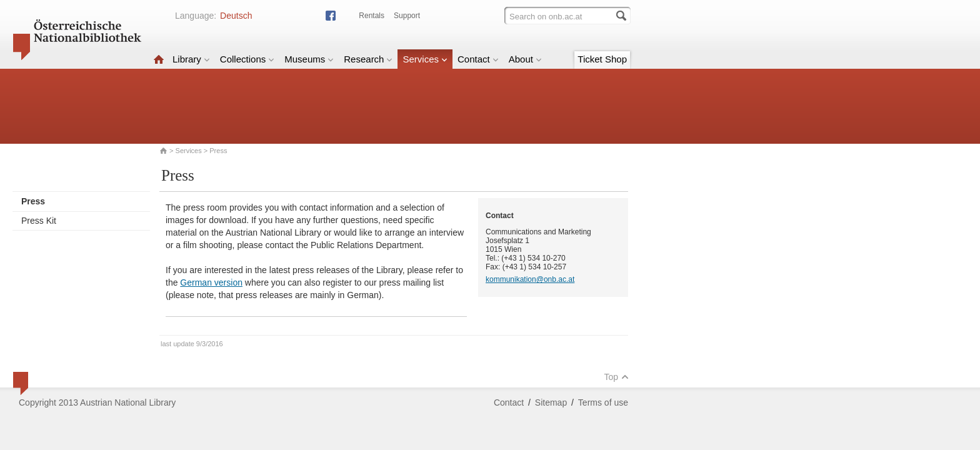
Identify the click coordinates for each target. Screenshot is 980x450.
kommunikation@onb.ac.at (530, 279)
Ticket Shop (602, 59)
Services (425, 59)
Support (407, 16)
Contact (478, 59)
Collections (247, 59)
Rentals (372, 16)
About (525, 59)
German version (211, 282)
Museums (309, 59)
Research (368, 59)
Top (616, 377)
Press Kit (39, 221)
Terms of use (603, 402)
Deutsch (236, 16)
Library (191, 59)
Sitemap (551, 402)
